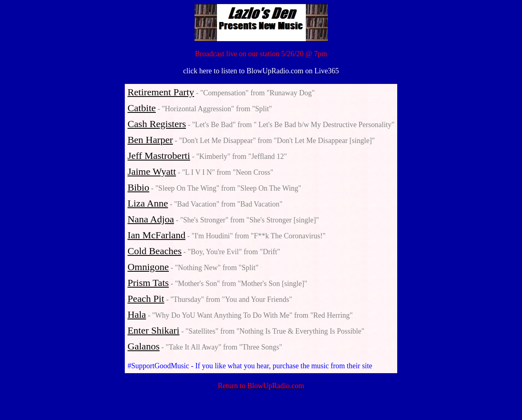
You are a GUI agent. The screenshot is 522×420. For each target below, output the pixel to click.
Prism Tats (148, 283)
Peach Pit (146, 299)
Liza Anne (148, 203)
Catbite (142, 108)
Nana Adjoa (151, 219)
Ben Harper (150, 140)
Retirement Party (161, 92)
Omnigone (148, 267)
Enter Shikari (154, 330)
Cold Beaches (155, 251)
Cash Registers (157, 124)
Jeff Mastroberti (159, 156)
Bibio (138, 187)
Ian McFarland (157, 235)
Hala (137, 314)
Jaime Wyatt (152, 172)
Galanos (144, 346)
